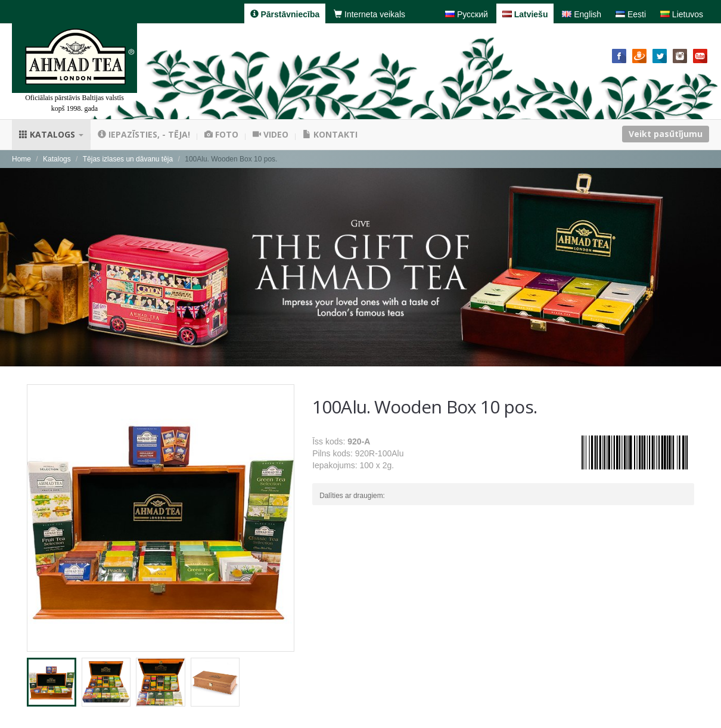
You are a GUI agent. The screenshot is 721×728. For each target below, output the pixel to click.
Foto (221, 134)
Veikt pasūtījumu (666, 134)
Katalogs (51, 134)
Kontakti (330, 134)
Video (271, 134)
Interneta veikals (369, 14)
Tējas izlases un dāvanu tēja (128, 159)
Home (21, 159)
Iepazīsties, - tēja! (144, 134)
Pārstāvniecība (285, 14)
